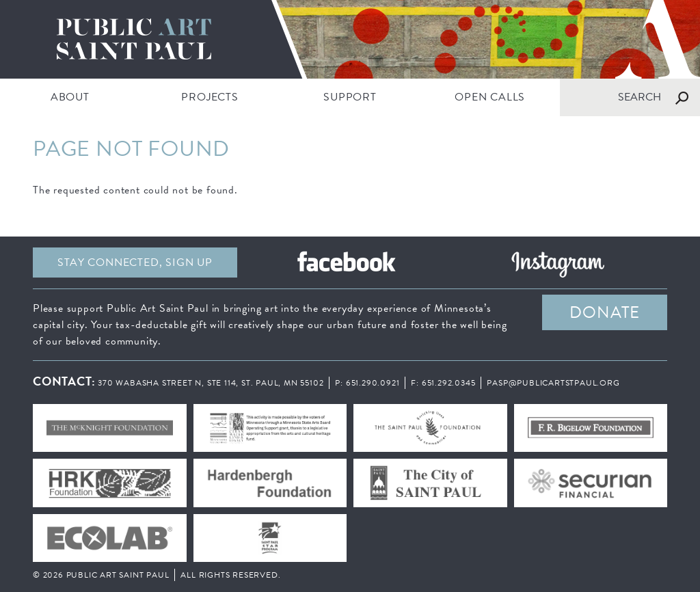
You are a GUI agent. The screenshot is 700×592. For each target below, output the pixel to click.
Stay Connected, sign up (135, 263)
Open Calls (490, 97)
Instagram (558, 263)
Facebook (346, 263)
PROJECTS (210, 97)
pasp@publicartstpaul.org (553, 383)
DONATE (605, 312)
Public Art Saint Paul (350, 39)
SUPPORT (350, 97)
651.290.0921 (373, 383)
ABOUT (70, 97)
